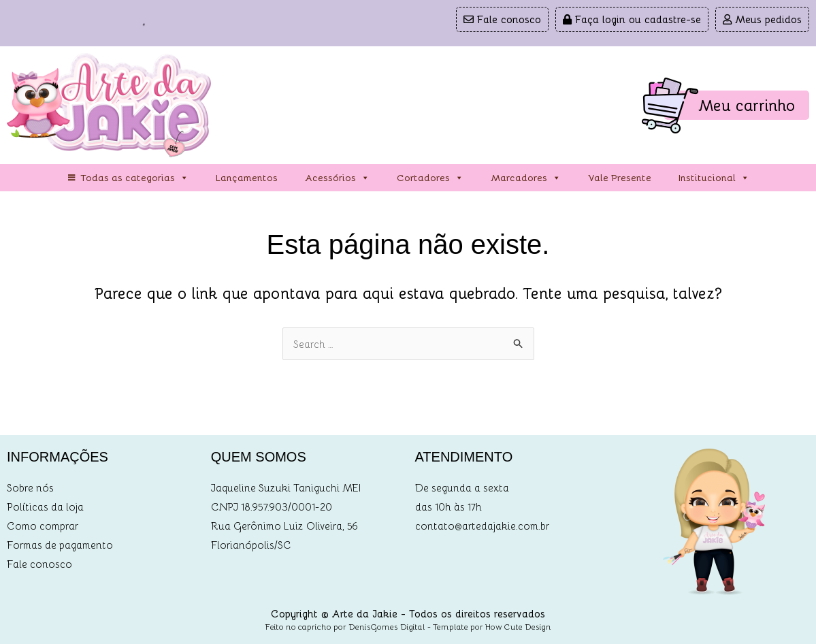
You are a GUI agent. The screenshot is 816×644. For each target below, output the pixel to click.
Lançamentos (247, 177)
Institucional (714, 178)
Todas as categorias (134, 178)
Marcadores (526, 178)
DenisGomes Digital (387, 626)
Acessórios (337, 178)
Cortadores (430, 178)
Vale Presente (620, 177)
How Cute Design (518, 626)
